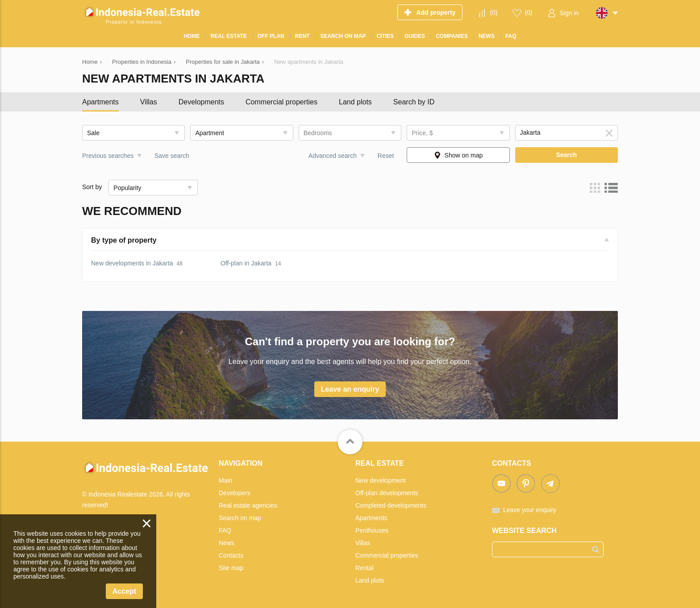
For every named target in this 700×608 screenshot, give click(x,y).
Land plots (355, 102)
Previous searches (108, 156)
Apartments (100, 102)
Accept (124, 591)
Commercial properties (281, 102)
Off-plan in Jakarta (246, 263)
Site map (231, 568)
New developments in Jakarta (132, 263)
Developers (235, 493)
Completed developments (391, 505)
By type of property (124, 240)
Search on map (240, 518)
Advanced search (333, 156)
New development (380, 480)
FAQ (225, 530)
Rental (364, 568)
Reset (386, 156)
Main (225, 480)
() (494, 12)
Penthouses (372, 530)
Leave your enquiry (530, 510)
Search (566, 155)
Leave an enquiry (350, 389)
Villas (149, 102)
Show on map (464, 155)
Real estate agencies (248, 505)
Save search (172, 156)
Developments (201, 102)
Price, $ (422, 133)
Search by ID (414, 102)
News (227, 543)
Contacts (231, 555)
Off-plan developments (387, 493)
